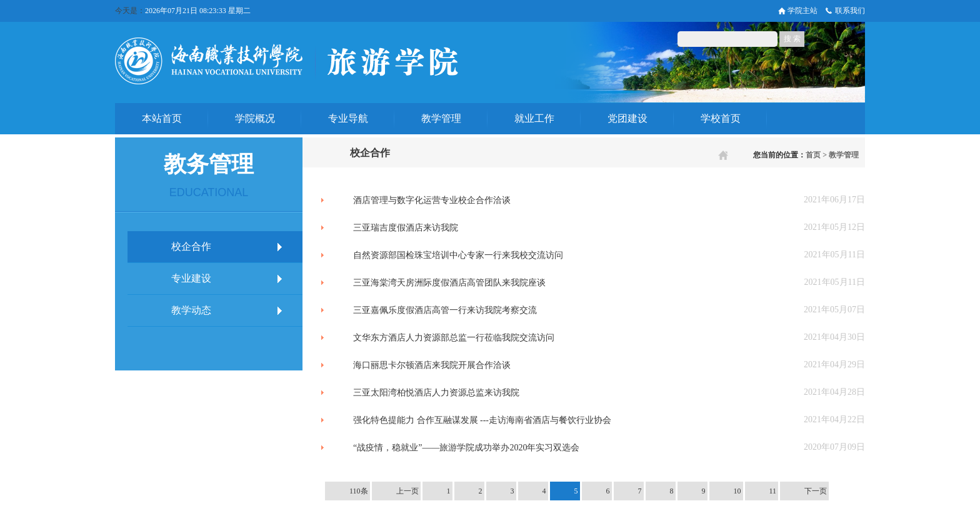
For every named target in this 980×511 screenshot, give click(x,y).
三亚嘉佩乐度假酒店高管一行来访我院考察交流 (445, 310)
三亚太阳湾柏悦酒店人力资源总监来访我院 (436, 393)
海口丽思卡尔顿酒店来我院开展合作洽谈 (432, 365)
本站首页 (162, 118)
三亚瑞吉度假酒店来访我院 (406, 228)
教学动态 (191, 310)
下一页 (816, 491)
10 (737, 491)
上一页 (407, 491)
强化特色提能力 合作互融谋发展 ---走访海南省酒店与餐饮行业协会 (482, 420)
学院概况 (255, 118)
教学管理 (441, 118)
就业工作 (534, 118)
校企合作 (191, 246)
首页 (813, 155)
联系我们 (850, 11)
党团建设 (627, 118)
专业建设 (191, 278)
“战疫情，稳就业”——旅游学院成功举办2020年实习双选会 (466, 448)
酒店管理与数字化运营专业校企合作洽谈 (432, 200)
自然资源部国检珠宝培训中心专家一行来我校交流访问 (458, 255)
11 (773, 491)
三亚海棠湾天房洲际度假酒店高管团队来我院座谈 (449, 283)
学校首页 (721, 118)
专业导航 (348, 118)
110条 (359, 491)
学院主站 (802, 11)
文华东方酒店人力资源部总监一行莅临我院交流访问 (454, 338)
